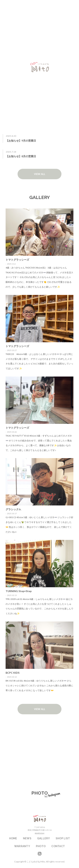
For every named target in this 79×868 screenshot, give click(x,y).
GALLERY (44, 838)
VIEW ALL (40, 174)
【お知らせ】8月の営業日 (21, 156)
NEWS (27, 838)
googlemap (39, 833)
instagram (40, 854)
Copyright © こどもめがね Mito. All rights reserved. (40, 862)
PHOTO (41, 846)
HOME (13, 838)
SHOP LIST (39, 739)
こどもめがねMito (40, 819)
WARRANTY (39, 765)
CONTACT (58, 846)
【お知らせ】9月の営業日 (21, 141)
